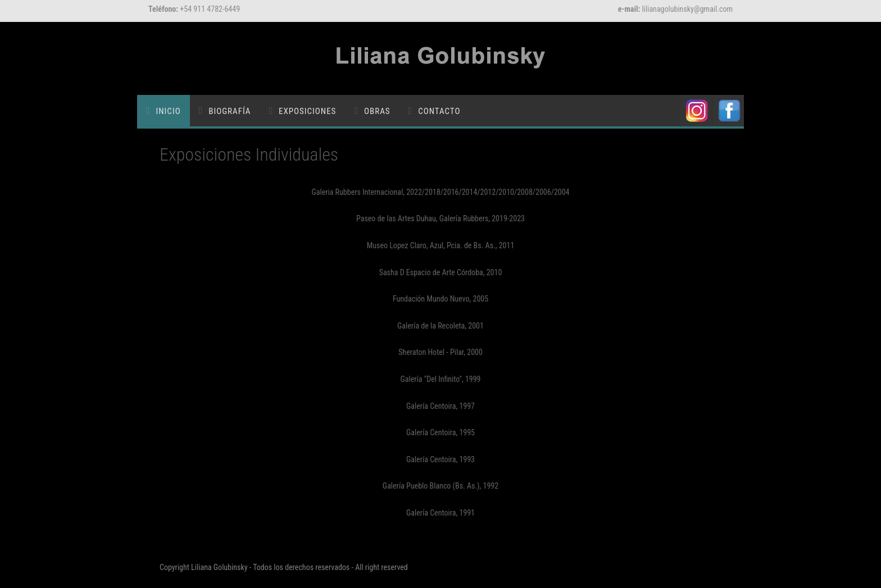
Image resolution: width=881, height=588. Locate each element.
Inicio (169, 111)
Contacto (439, 111)
